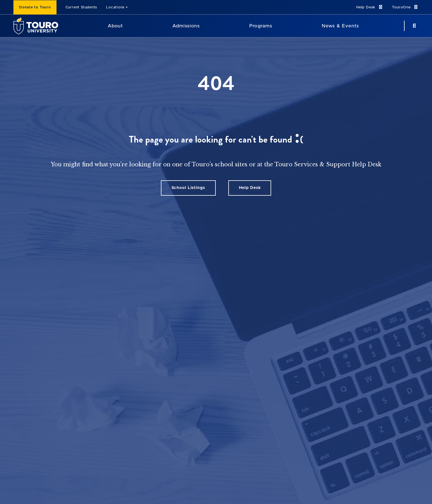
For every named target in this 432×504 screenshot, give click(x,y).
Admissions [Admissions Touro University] (186, 26)
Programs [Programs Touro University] (261, 26)
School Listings (188, 188)
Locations (115, 7)
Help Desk (370, 7)
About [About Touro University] (115, 26)
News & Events (340, 26)
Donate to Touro (35, 7)
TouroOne (405, 7)
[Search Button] (414, 26)
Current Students (81, 7)
